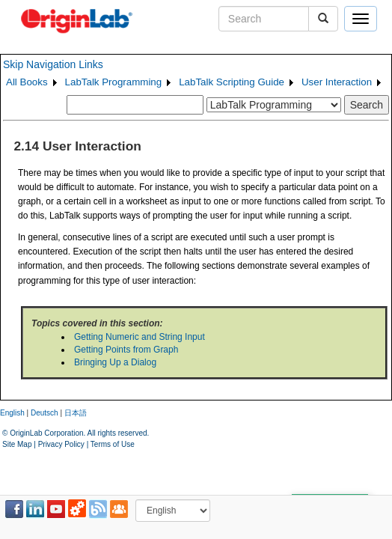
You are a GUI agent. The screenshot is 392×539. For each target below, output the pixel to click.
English (12, 413)
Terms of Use (113, 444)
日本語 (76, 413)
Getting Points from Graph (126, 350)
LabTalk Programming (114, 82)
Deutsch (45, 413)
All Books (27, 82)
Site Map (17, 444)
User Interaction (337, 82)
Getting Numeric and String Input (140, 337)
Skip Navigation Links (53, 64)
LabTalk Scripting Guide (232, 82)
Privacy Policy (61, 444)
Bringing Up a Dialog (115, 362)
